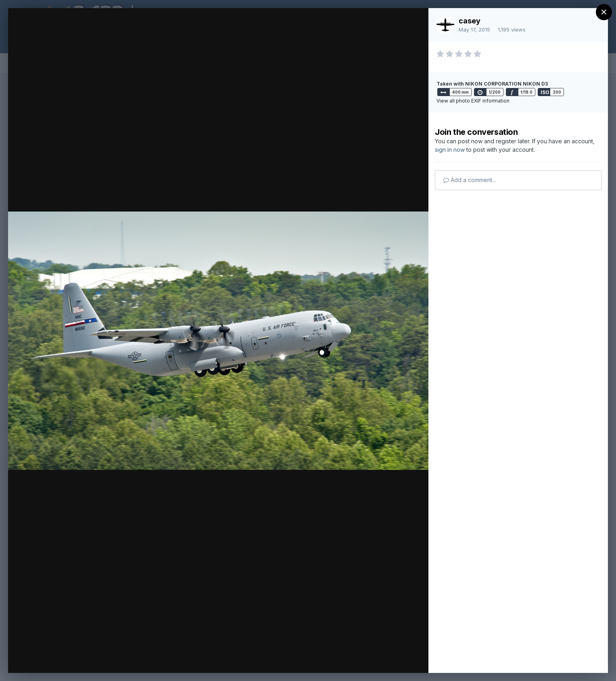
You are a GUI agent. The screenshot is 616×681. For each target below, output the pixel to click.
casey (470, 21)
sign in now (450, 150)
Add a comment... (470, 180)
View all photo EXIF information (473, 101)
